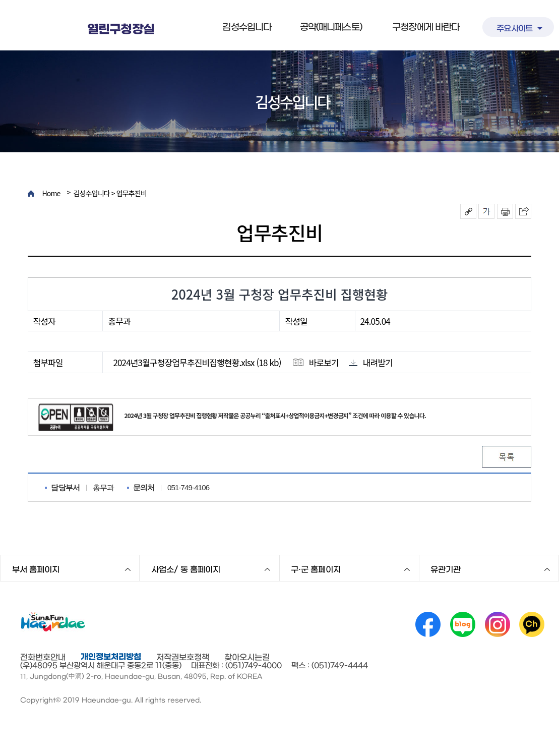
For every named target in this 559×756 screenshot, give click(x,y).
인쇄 (505, 211)
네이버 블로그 (463, 624)
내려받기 (371, 362)
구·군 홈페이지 (316, 569)
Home (51, 193)
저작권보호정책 (183, 657)
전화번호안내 (43, 657)
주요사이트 (514, 28)
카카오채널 (532, 624)
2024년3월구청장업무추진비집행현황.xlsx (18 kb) (197, 363)
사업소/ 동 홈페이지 (186, 569)
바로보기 (315, 362)
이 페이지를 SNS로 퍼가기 (523, 211)
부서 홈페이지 (36, 569)
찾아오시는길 (247, 657)
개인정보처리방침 (111, 657)
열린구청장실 (121, 30)
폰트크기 (486, 211)
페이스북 (428, 624)
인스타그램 (498, 624)
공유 (468, 211)
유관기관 (446, 569)
